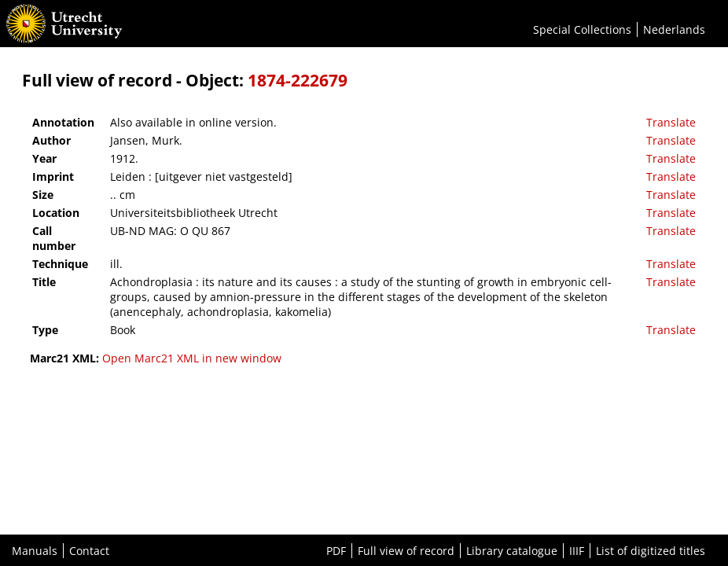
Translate (671, 122)
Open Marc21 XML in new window (192, 358)
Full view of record (406, 551)
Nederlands (674, 29)
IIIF (577, 551)
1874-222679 (298, 80)
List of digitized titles (651, 551)
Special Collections (582, 29)
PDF (336, 551)
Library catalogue (512, 551)
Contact (89, 551)
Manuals (35, 551)
